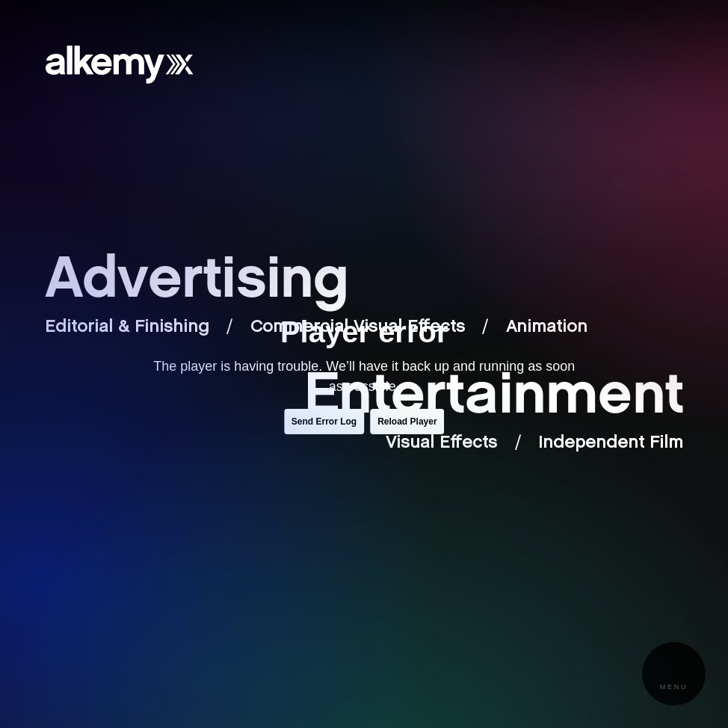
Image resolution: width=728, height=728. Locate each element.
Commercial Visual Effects (358, 327)
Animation (547, 327)
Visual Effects (441, 443)
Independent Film (611, 443)
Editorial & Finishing (127, 327)
